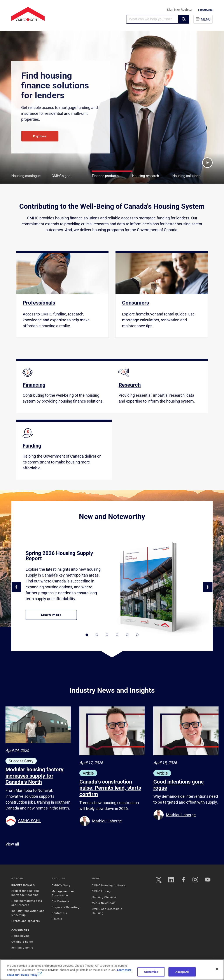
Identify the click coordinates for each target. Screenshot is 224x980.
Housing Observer (104, 897)
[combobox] (152, 19)
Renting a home (22, 948)
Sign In (172, 10)
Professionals (23, 885)
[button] (184, 19)
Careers (57, 919)
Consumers (20, 930)
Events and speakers (26, 921)
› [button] (208, 587)
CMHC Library (101, 891)
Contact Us (59, 913)
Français (205, 10)
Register (187, 10)
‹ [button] (16, 587)
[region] (112, 970)
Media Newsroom (104, 903)
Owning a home (22, 942)
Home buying (21, 936)
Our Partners (60, 901)
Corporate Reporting (66, 907)
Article (88, 773)
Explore (40, 136)
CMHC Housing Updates (108, 885)
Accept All (182, 972)
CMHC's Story (61, 885)
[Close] (217, 969)
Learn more (59, 617)
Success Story (21, 761)
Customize (151, 972)
